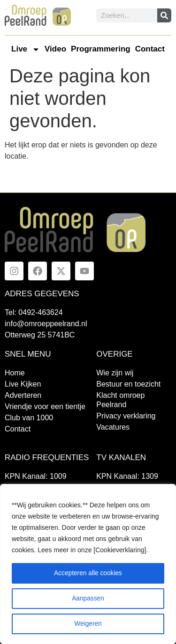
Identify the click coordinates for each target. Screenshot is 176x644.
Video (55, 49)
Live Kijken (23, 384)
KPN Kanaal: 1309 (127, 476)
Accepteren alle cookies (88, 573)
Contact (150, 49)
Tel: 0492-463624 (34, 312)
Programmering (101, 49)
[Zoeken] (164, 15)
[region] (88, 564)
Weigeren (88, 624)
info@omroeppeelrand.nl (46, 324)
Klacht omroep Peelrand (120, 400)
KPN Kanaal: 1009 (36, 476)
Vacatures (113, 427)
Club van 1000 (29, 418)
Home (15, 373)
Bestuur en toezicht (128, 384)
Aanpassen (88, 599)
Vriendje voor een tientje (45, 406)
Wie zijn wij (115, 373)
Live (26, 49)
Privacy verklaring (126, 416)
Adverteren (23, 395)
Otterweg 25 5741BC (40, 335)
